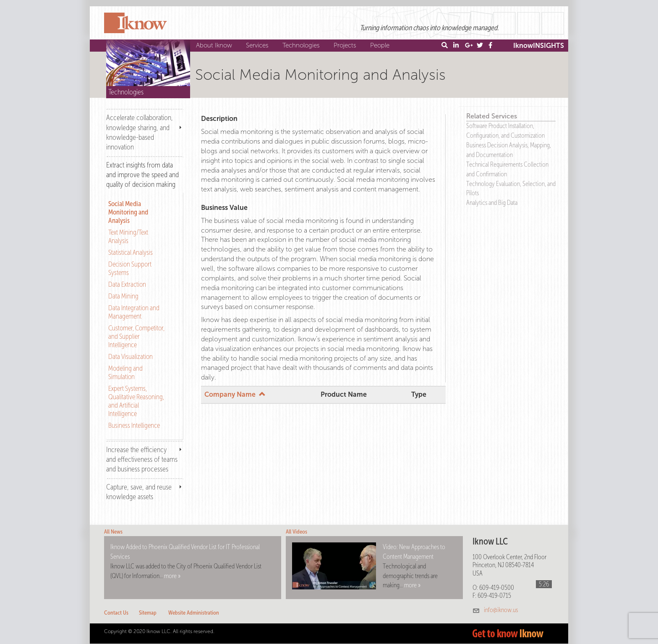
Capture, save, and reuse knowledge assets (139, 492)
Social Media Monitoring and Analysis (128, 212)
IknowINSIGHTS (539, 46)
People (381, 45)
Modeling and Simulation (125, 372)
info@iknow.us (501, 610)
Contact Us (116, 613)
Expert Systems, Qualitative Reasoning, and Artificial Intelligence (136, 401)
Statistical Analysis (131, 252)
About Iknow (215, 45)
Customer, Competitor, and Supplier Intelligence (136, 336)
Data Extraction (127, 284)
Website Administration (194, 613)
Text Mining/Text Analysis (128, 236)
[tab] (145, 132)
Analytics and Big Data (492, 203)
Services (258, 45)
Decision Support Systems (130, 268)
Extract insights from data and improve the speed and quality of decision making (142, 175)
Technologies (302, 45)
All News (113, 532)
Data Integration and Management (134, 312)
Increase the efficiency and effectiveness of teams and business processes (142, 459)
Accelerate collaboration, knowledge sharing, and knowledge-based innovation (140, 132)
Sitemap (148, 613)
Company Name (235, 394)
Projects (346, 45)
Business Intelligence (134, 425)
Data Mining (123, 296)
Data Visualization (131, 356)
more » (172, 576)
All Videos (296, 532)
